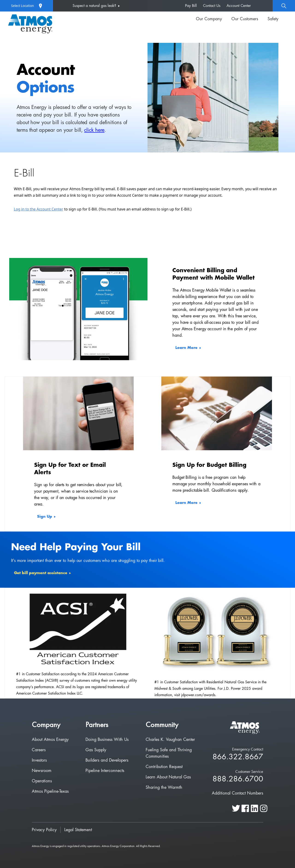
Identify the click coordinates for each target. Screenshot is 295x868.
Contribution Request (164, 767)
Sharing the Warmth (164, 787)
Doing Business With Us (107, 739)
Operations (42, 781)
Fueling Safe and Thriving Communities (169, 753)
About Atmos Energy (50, 739)
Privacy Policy (44, 830)
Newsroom (42, 771)
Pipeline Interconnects (105, 771)
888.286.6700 (238, 779)
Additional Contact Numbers (237, 793)
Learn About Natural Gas (168, 777)
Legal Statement (78, 830)
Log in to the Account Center (38, 209)
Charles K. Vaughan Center (170, 739)
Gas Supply (96, 750)
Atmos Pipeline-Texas (50, 791)
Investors (39, 760)
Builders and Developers (107, 760)
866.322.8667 (238, 757)
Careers (39, 750)
